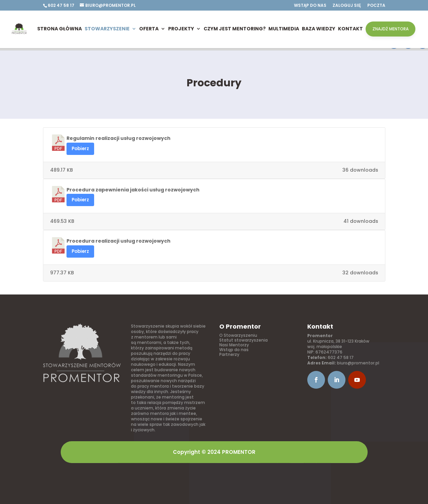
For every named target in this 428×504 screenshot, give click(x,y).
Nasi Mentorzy (234, 345)
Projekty (181, 29)
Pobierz (80, 149)
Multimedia (284, 29)
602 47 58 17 (341, 357)
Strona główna (60, 29)
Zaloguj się (347, 6)
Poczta (376, 6)
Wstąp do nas (310, 6)
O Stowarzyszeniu (238, 335)
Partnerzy (229, 354)
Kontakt (350, 29)
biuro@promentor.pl (358, 363)
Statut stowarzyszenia (243, 340)
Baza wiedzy (319, 29)
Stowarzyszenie (107, 29)
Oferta (149, 29)
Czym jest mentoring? (235, 29)
